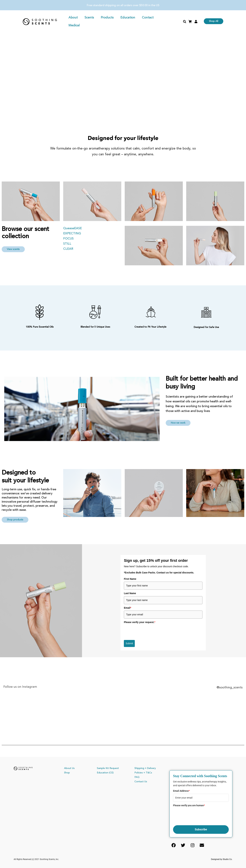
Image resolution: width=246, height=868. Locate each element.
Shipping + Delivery (145, 768)
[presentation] (150, 632)
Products (107, 18)
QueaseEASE (73, 228)
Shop (67, 773)
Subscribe (201, 829)
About (73, 18)
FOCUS (69, 239)
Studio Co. (228, 859)
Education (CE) (105, 773)
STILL (68, 244)
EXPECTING (73, 234)
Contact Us (141, 782)
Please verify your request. (140, 622)
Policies (139, 773)
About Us (69, 768)
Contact (148, 18)
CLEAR (69, 249)
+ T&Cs (148, 773)
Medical (74, 25)
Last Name (130, 593)
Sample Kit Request (108, 768)
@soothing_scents (229, 688)
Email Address (181, 791)
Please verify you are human (189, 805)
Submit (129, 643)
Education (128, 18)
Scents (89, 18)
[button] (185, 22)
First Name (130, 579)
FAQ (137, 777)
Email (128, 608)
